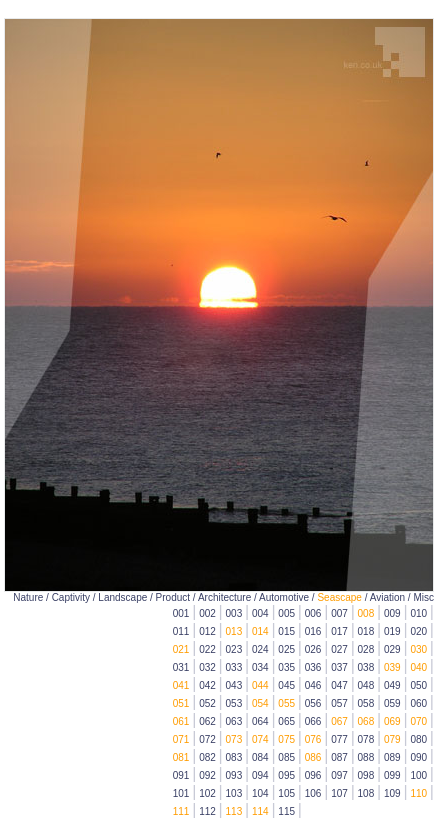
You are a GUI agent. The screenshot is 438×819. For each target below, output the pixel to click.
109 (392, 793)
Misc (423, 597)
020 (418, 631)
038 (366, 667)
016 (313, 631)
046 (313, 685)
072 (207, 739)
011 (181, 631)
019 (392, 631)
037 (339, 667)
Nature (28, 597)
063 (234, 721)
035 (286, 667)
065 (286, 721)
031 (181, 667)
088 (366, 757)
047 (339, 685)
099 (392, 775)
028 (366, 649)
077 (339, 739)
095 (286, 775)
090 (418, 757)
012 (207, 631)
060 (418, 703)
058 (366, 703)
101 (181, 793)
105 (286, 793)
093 (234, 775)
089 (392, 757)
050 (418, 685)
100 (418, 775)
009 (392, 613)
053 (234, 703)
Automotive (284, 597)
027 (339, 649)
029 (392, 649)
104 (260, 793)
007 (339, 613)
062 (207, 721)
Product (173, 597)
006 (313, 613)
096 (313, 775)
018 (366, 631)
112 (207, 811)
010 (418, 613)
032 (207, 667)
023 (234, 649)
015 (286, 631)
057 (339, 703)
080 (418, 739)
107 (339, 793)
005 (286, 613)
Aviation (387, 597)
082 (207, 757)
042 (207, 685)
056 (313, 703)
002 (207, 613)
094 (260, 775)
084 (260, 757)
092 (207, 775)
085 (286, 757)
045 (286, 685)
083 (234, 757)
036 (313, 667)
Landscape (122, 597)
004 (260, 613)
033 (234, 667)
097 (339, 775)
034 (260, 667)
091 (181, 775)
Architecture (224, 597)
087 (339, 757)
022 (207, 649)
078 (366, 739)
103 (234, 793)
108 (366, 793)
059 (392, 703)
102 (207, 793)
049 (392, 685)
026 (313, 649)
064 (260, 721)
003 (234, 613)
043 (234, 685)
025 (286, 649)
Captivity (71, 597)
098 (366, 775)
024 (260, 649)
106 (313, 793)
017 (339, 631)
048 (366, 685)
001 (181, 613)
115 (286, 811)
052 (207, 703)
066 (313, 721)
